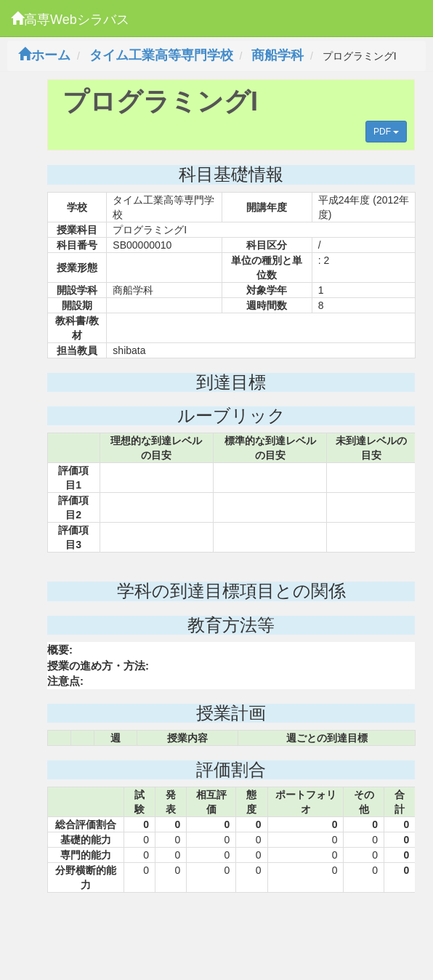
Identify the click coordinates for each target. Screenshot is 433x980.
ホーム (44, 55)
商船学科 (278, 55)
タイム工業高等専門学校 (161, 55)
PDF (386, 132)
